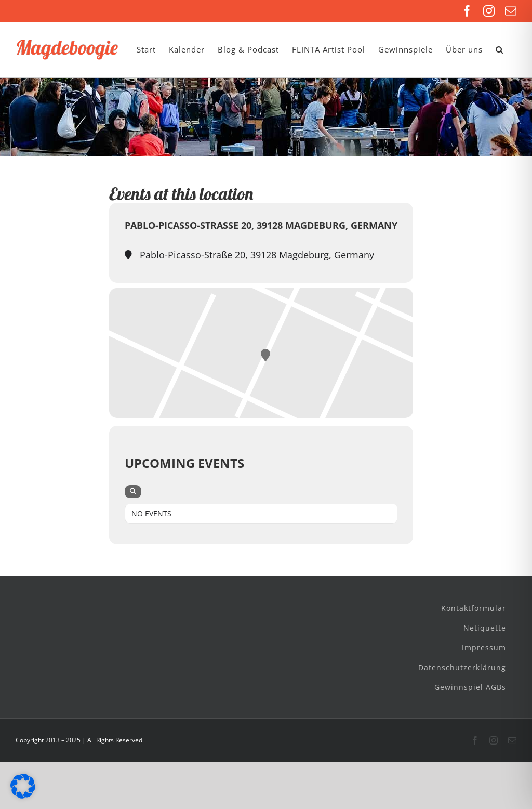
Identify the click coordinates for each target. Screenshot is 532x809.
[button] (500, 50)
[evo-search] (133, 492)
